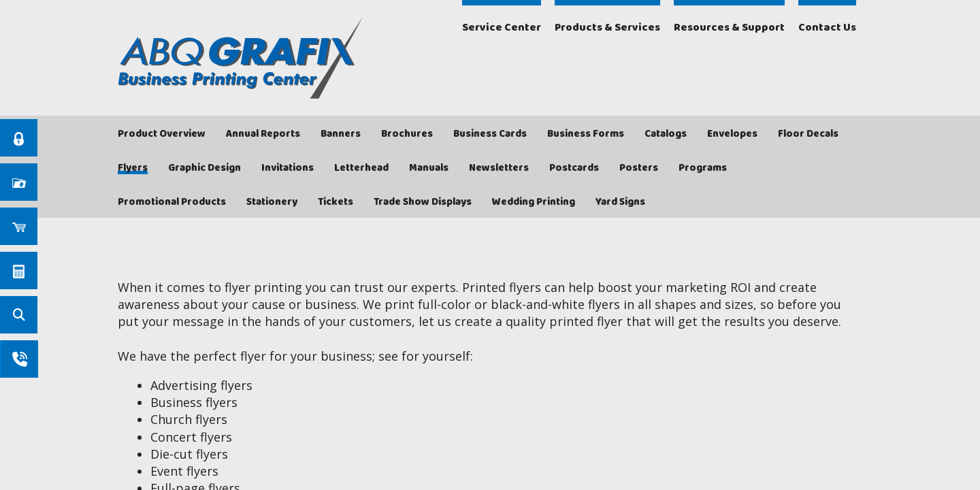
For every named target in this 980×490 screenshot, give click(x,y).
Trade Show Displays (423, 202)
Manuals (429, 168)
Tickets (336, 202)
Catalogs (666, 134)
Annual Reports (263, 134)
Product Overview (162, 134)
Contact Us (827, 28)
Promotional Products (172, 202)
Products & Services (607, 28)
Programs (703, 168)
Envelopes (732, 134)
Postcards (574, 168)
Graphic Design (205, 168)
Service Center (502, 28)
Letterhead (361, 168)
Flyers (133, 168)
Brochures (407, 134)
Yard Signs (620, 202)
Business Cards (490, 134)
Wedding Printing (534, 202)
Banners (341, 134)
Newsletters (499, 168)
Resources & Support (729, 28)
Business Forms (586, 134)
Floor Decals (808, 134)
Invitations (288, 168)
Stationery (272, 202)
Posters (639, 168)
